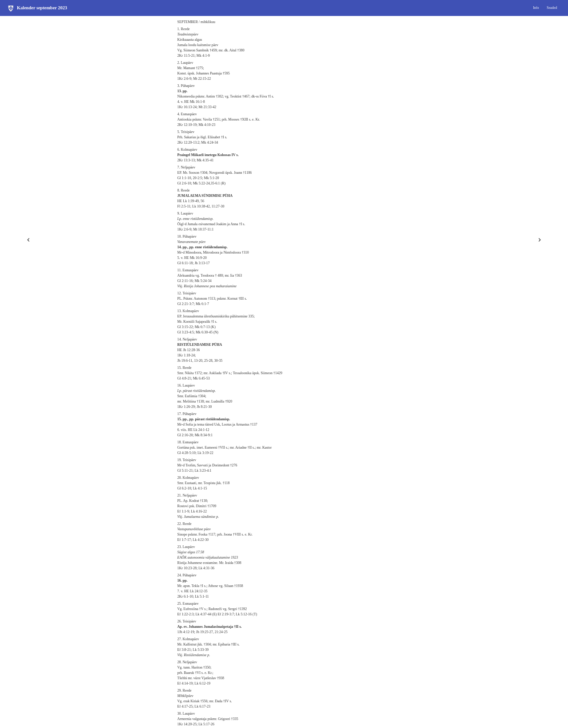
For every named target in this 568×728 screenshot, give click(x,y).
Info (536, 8)
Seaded (552, 8)
